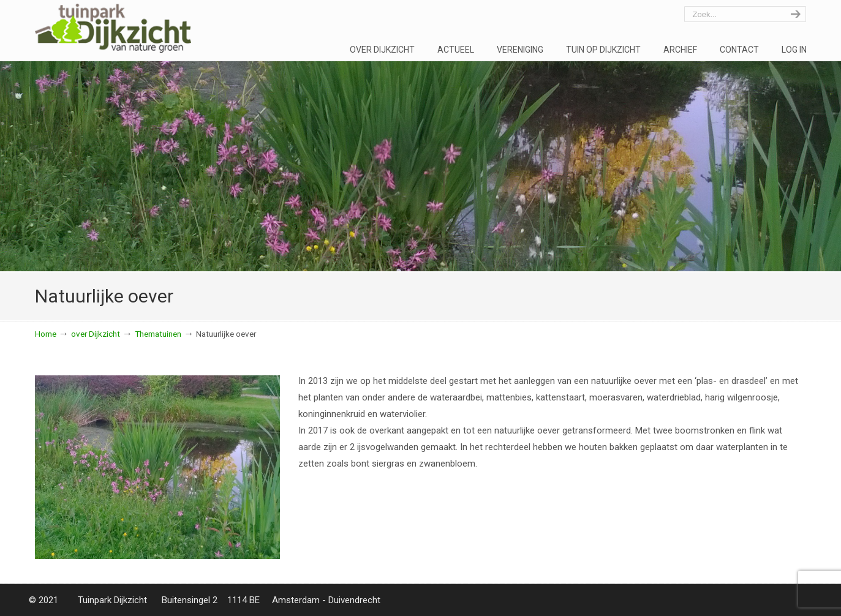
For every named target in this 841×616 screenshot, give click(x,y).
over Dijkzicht (96, 334)
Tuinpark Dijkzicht (113, 28)
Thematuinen (158, 334)
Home (46, 334)
